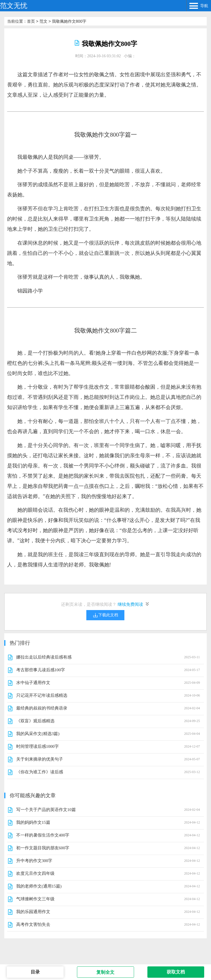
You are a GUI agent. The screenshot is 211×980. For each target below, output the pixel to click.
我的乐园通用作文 (33, 912)
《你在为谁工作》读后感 (40, 772)
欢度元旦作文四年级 (35, 873)
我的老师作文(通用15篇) (39, 886)
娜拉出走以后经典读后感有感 (44, 657)
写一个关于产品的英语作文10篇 (46, 810)
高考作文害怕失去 (33, 924)
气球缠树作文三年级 (35, 899)
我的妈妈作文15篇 (33, 822)
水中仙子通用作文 (33, 683)
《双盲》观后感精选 (35, 721)
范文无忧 (14, 6)
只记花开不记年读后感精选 (42, 695)
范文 (43, 21)
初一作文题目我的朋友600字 (43, 848)
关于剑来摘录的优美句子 (40, 759)
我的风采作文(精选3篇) (38, 734)
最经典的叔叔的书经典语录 (42, 708)
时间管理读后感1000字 (37, 746)
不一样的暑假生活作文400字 (43, 835)
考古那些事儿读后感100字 (41, 670)
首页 (31, 21)
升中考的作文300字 (34, 861)
